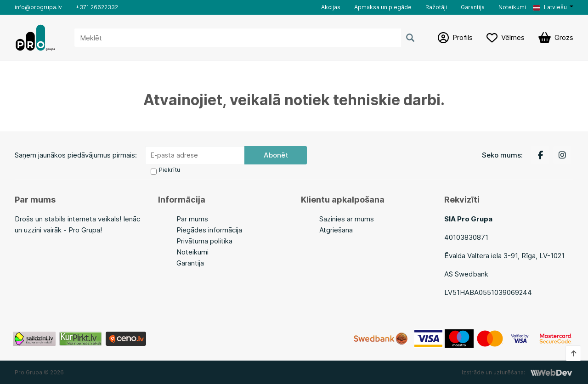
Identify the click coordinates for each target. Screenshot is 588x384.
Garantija (473, 7)
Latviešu (550, 7)
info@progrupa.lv (38, 7)
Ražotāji (436, 7)
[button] (553, 7)
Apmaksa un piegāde (383, 7)
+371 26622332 (97, 7)
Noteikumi (512, 7)
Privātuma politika (204, 241)
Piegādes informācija (209, 230)
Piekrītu (170, 170)
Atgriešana (336, 230)
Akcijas (331, 7)
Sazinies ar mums (347, 219)
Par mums (192, 219)
